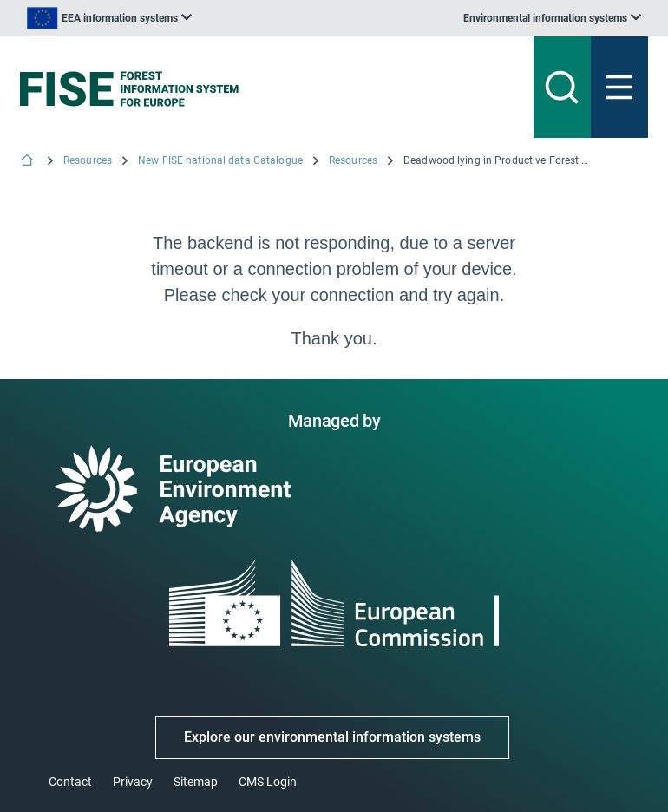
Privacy (133, 782)
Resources (88, 160)
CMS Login (268, 782)
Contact (70, 782)
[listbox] (109, 18)
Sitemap (196, 782)
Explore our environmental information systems (332, 737)
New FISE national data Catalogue (220, 160)
